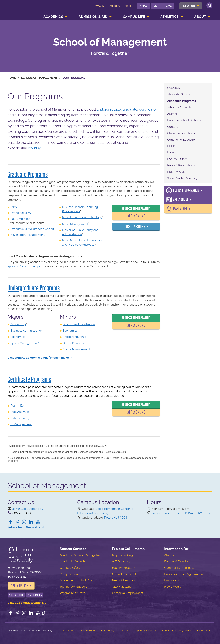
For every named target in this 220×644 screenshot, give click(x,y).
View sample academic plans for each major (38, 358)
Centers (173, 127)
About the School (179, 94)
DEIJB (171, 146)
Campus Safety (70, 568)
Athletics (170, 17)
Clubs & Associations (181, 133)
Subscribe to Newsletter (25, 527)
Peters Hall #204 (116, 518)
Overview (174, 88)
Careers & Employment (128, 593)
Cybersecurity (20, 418)
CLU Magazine (122, 587)
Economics (18, 337)
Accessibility (87, 631)
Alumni (172, 114)
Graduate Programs (28, 174)
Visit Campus (35, 595)
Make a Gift (180, 209)
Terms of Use (205, 631)
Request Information (136, 209)
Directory (114, 6)
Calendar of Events (125, 574)
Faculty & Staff (177, 159)
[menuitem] (191, 6)
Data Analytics (20, 412)
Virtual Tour (16, 595)
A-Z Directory (121, 561)
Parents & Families (177, 561)
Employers (172, 580)
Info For (189, 6)
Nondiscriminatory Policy (176, 631)
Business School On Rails (184, 120)
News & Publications (181, 165)
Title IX (124, 631)
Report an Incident (145, 631)
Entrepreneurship (74, 337)
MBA (14, 207)
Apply (144, 6)
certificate (147, 109)
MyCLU (100, 6)
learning (35, 148)
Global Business (73, 343)
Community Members (179, 568)
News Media (173, 587)
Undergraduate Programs (34, 288)
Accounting (18, 324)
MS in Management (75, 224)
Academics (53, 17)
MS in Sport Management (28, 235)
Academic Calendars (74, 561)
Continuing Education (182, 140)
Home (12, 78)
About (200, 17)
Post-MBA (17, 405)
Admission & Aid (93, 17)
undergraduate (109, 109)
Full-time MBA (20, 219)
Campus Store (69, 574)
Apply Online (136, 216)
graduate (130, 109)
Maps (128, 6)
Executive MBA (21, 213)
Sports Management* (25, 343)
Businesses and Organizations (184, 574)
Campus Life (134, 17)
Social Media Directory (182, 178)
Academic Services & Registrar (80, 555)
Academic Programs (181, 101)
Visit (157, 6)
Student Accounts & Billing (78, 580)
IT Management (21, 424)
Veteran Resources (73, 593)
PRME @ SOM (176, 172)
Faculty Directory (123, 568)
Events (172, 152)
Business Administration (27, 331)
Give (169, 6)
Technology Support (73, 587)
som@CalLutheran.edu (28, 509)
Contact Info (67, 631)
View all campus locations (26, 603)
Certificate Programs (29, 379)
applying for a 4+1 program (25, 266)
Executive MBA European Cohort (32, 229)
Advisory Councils (179, 107)
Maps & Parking (122, 555)
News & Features (123, 580)
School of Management (110, 42)
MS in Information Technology (82, 217)
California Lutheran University (23, 8)
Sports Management (76, 349)
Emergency (107, 631)
